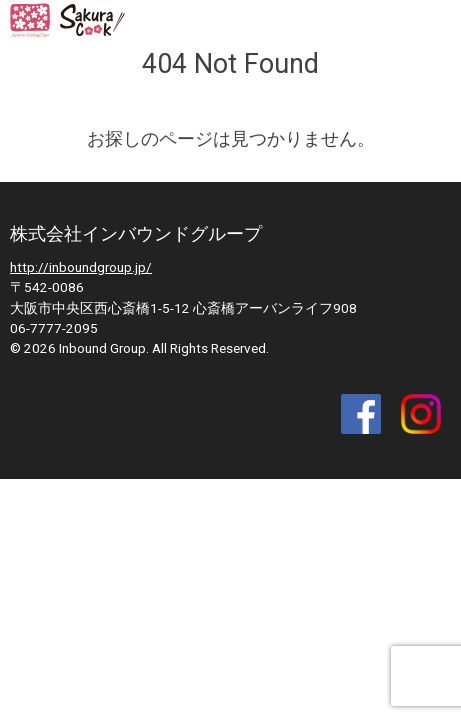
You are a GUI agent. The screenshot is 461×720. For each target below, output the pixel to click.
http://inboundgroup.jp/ (81, 267)
